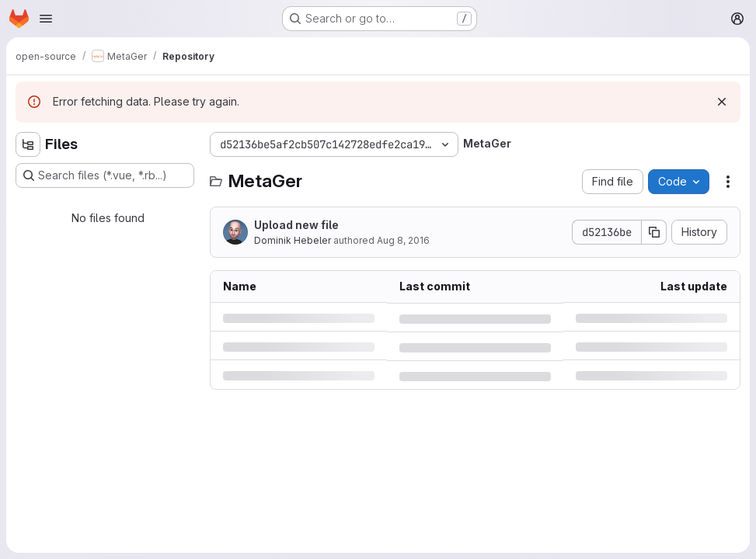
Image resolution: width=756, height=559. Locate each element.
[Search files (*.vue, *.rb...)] (105, 175)
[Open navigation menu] (46, 19)
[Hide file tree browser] (28, 144)
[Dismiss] (722, 102)
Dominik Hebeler (293, 240)
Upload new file (296, 225)
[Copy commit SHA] (654, 232)
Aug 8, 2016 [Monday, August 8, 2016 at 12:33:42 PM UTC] (403, 240)
